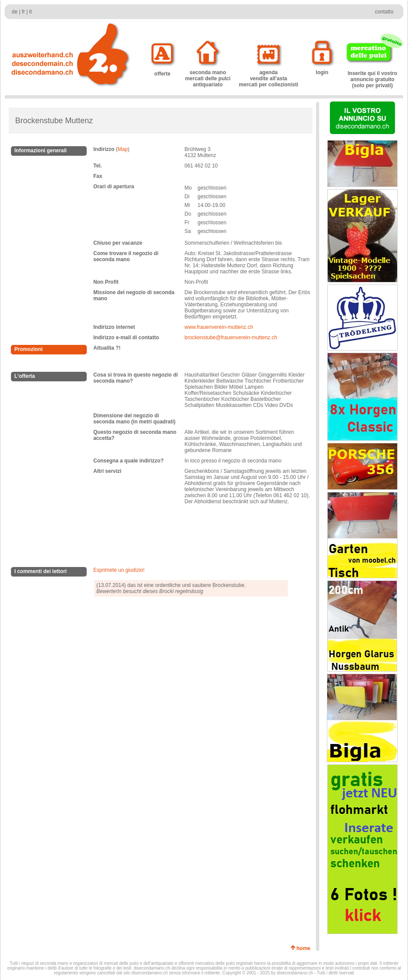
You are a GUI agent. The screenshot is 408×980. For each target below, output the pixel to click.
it (30, 12)
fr (23, 12)
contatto (384, 12)
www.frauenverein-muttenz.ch (219, 327)
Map (123, 149)
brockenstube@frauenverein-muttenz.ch (231, 338)
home (305, 948)
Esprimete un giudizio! (119, 570)
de (15, 12)
